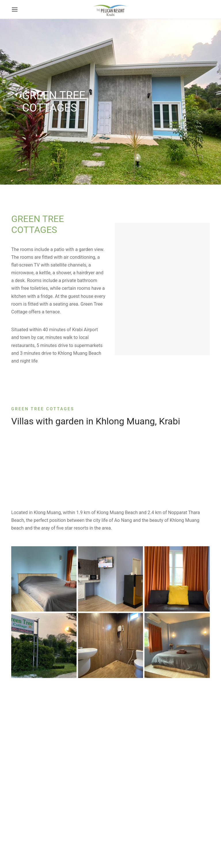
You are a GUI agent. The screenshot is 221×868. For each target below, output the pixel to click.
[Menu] (15, 9)
